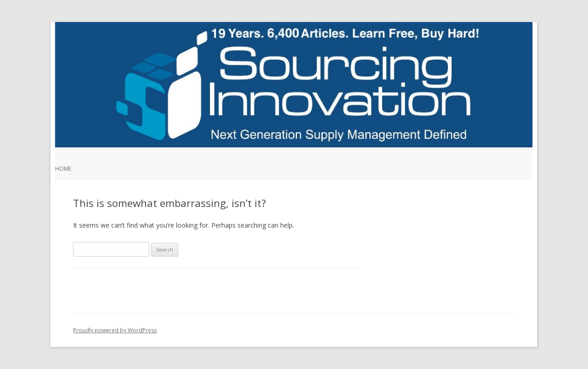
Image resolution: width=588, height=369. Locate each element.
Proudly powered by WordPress (115, 330)
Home (63, 169)
